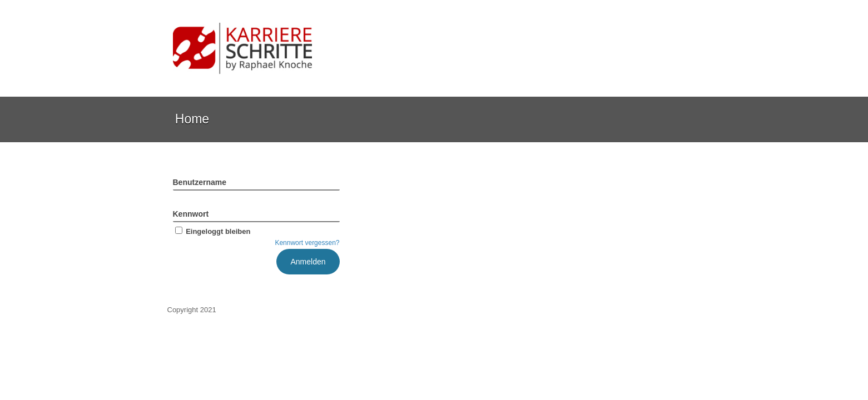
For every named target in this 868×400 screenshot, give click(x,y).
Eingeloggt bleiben (212, 231)
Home (192, 119)
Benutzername (200, 182)
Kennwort (191, 214)
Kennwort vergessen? (307, 243)
